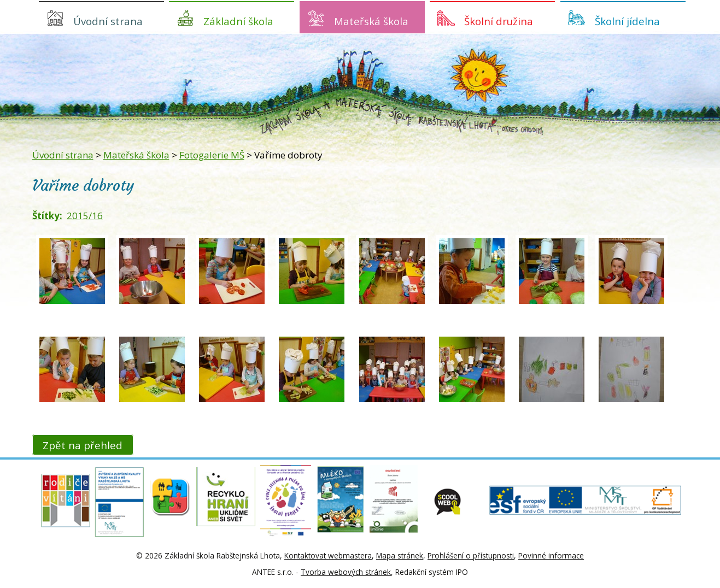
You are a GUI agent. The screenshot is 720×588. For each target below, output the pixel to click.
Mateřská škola (371, 21)
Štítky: (47, 216)
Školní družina (499, 21)
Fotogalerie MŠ (212, 155)
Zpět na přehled (83, 445)
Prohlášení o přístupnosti (471, 555)
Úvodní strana (108, 21)
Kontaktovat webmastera (328, 555)
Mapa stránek (400, 555)
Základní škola (238, 21)
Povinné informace (551, 555)
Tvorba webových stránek (346, 572)
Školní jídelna (627, 21)
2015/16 (85, 216)
